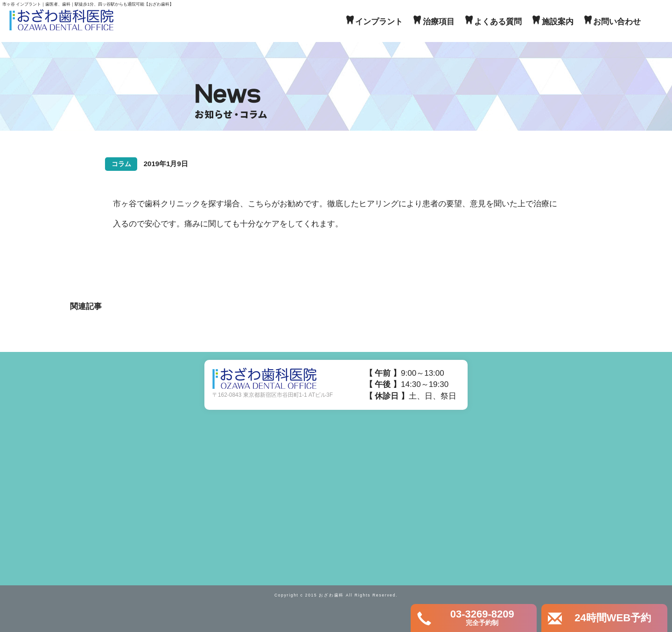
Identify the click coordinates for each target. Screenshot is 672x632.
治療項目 (439, 22)
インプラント (379, 22)
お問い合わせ (617, 22)
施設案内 (558, 22)
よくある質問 (498, 22)
